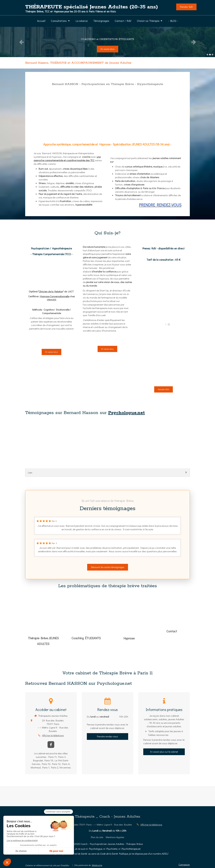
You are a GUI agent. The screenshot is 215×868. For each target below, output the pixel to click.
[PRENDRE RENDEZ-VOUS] (107, 84)
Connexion (184, 864)
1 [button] (207, 55)
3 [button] (212, 55)
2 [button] (210, 55)
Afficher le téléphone (53, 735)
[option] (107, 42)
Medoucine (97, 865)
